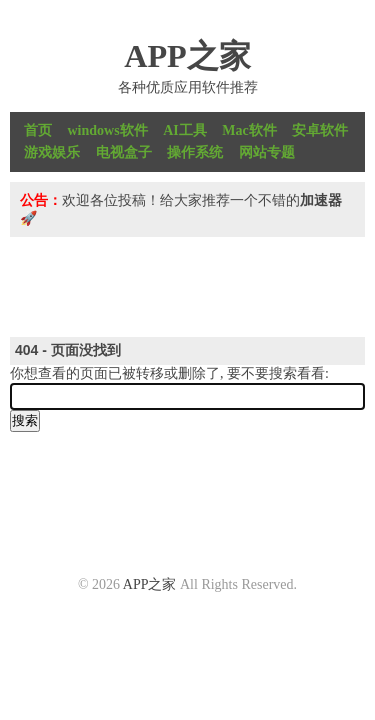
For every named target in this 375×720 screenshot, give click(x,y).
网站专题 (267, 152)
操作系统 (195, 152)
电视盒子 (124, 152)
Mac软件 (249, 130)
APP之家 (187, 56)
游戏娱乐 (52, 152)
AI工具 (185, 130)
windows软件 (108, 130)
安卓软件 (320, 130)
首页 (38, 130)
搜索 (25, 420)
